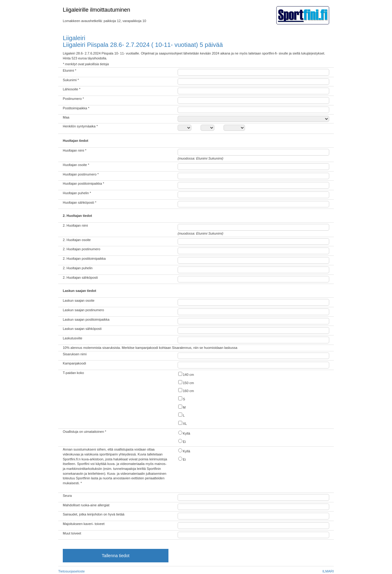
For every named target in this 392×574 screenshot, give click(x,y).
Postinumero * (73, 99)
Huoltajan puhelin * (77, 193)
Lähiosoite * (72, 89)
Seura (67, 496)
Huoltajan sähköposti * (79, 202)
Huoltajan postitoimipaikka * (83, 183)
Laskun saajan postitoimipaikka (86, 319)
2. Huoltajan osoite (77, 240)
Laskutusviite (73, 338)
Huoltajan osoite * (76, 165)
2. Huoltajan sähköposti (80, 278)
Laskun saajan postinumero (83, 310)
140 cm (186, 374)
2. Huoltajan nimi (75, 225)
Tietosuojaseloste (72, 571)
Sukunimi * (71, 80)
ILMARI (328, 571)
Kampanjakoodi (74, 363)
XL (182, 423)
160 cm (186, 390)
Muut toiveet (72, 533)
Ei (182, 441)
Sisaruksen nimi (75, 354)
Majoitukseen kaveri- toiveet (84, 524)
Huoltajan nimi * (75, 150)
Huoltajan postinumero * (81, 174)
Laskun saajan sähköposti (82, 329)
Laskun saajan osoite (79, 300)
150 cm (186, 382)
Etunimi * (70, 70)
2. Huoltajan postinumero (81, 249)
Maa (66, 117)
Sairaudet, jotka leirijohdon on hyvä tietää (94, 514)
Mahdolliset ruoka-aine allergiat (86, 505)
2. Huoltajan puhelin (78, 268)
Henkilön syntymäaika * (80, 126)
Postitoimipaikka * (76, 108)
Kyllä (184, 433)
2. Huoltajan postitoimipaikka (84, 259)
